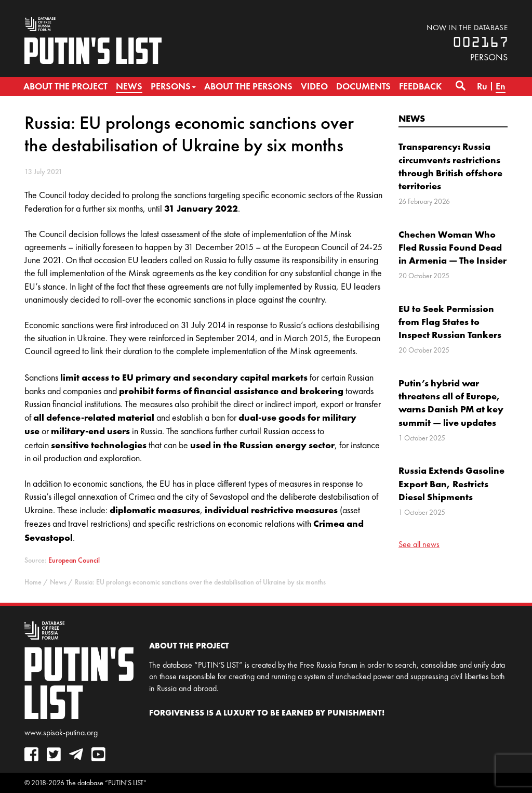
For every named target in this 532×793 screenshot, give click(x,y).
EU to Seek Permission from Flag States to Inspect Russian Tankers (450, 322)
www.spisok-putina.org (61, 732)
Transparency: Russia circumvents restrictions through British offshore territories (450, 166)
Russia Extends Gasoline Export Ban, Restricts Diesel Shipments (451, 483)
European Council (74, 560)
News (412, 118)
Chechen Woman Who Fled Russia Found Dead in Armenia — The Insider (453, 247)
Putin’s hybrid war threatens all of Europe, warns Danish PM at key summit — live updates (451, 403)
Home (33, 582)
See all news (419, 544)
